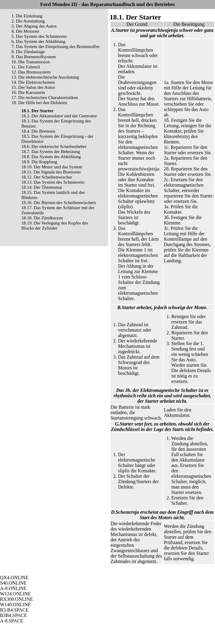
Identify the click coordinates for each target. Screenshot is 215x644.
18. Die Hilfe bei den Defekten (39, 103)
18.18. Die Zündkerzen (42, 218)
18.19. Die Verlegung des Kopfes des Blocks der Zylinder (55, 226)
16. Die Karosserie (28, 92)
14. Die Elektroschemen (33, 82)
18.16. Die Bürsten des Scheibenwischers (59, 203)
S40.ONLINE (13, 583)
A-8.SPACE (12, 621)
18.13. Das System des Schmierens (53, 182)
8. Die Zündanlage (28, 52)
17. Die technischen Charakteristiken (45, 98)
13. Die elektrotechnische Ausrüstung (45, 77)
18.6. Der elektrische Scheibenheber (54, 146)
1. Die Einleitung (27, 16)
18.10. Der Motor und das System (52, 167)
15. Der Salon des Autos (33, 87)
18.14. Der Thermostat (42, 187)
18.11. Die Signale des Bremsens (51, 172)
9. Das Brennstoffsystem (34, 57)
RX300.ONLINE (17, 599)
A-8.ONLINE (13, 588)
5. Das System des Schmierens (39, 36)
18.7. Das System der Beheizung (51, 152)
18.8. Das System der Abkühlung (51, 157)
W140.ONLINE (15, 605)
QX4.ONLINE (14, 578)
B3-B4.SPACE (14, 610)
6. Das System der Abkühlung (38, 41)
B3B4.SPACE (14, 615)
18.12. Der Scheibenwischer (47, 177)
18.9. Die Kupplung (39, 162)
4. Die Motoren (25, 31)
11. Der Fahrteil (26, 67)
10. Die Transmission (31, 62)
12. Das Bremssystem (31, 72)
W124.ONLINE (15, 594)
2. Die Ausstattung (28, 21)
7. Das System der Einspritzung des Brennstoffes (55, 47)
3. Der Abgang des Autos (34, 26)
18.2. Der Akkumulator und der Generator (59, 116)
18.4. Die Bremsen (38, 131)
